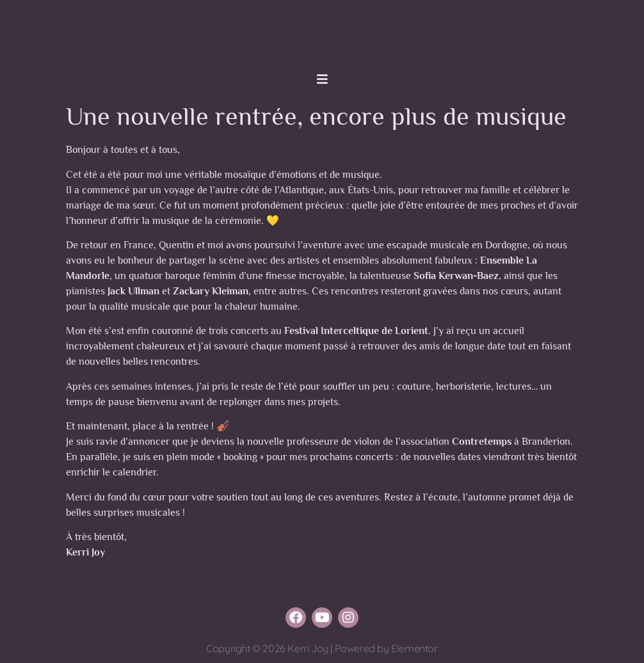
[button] (322, 79)
